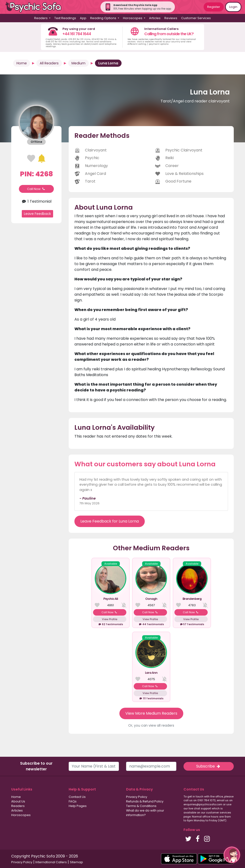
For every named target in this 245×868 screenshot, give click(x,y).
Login (233, 7)
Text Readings (65, 18)
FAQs (73, 801)
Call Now (36, 189)
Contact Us (77, 797)
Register (214, 7)
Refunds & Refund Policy (145, 801)
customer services (219, 812)
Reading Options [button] (104, 18)
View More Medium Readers (151, 713)
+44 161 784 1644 (77, 34)
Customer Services (196, 18)
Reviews (171, 18)
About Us (18, 801)
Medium (78, 63)
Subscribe (209, 766)
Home (22, 63)
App (83, 18)
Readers (18, 806)
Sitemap (76, 862)
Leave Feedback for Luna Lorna (110, 521)
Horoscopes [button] (133, 18)
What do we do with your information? (145, 813)
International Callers (51, 862)
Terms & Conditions (141, 806)
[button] (232, 855)
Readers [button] (41, 18)
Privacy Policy (137, 797)
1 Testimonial (36, 201)
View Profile (110, 619)
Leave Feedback (37, 214)
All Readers (49, 63)
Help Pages (78, 806)
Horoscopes (21, 815)
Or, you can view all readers (151, 725)
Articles (155, 18)
